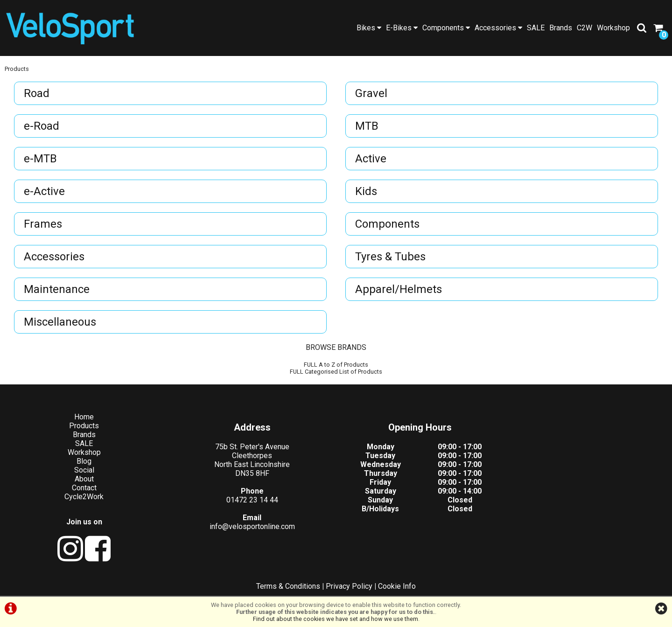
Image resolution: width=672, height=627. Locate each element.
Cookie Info (397, 586)
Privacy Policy (349, 586)
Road (37, 93)
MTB (367, 126)
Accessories (498, 28)
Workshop (613, 28)
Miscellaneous (60, 322)
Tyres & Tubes (390, 257)
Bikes (369, 28)
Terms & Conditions (288, 586)
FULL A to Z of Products (336, 365)
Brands (561, 28)
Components (446, 28)
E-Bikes (402, 28)
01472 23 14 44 (252, 500)
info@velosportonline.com (252, 526)
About (84, 479)
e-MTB (40, 159)
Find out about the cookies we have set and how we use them (336, 619)
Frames (43, 224)
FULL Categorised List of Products (336, 372)
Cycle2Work (84, 497)
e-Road (42, 126)
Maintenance (57, 289)
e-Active (44, 191)
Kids (366, 191)
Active (371, 159)
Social (84, 470)
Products (17, 69)
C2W (584, 28)
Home (84, 417)
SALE (536, 28)
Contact (84, 488)
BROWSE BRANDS (336, 347)
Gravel (371, 93)
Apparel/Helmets (399, 289)
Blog (84, 461)
